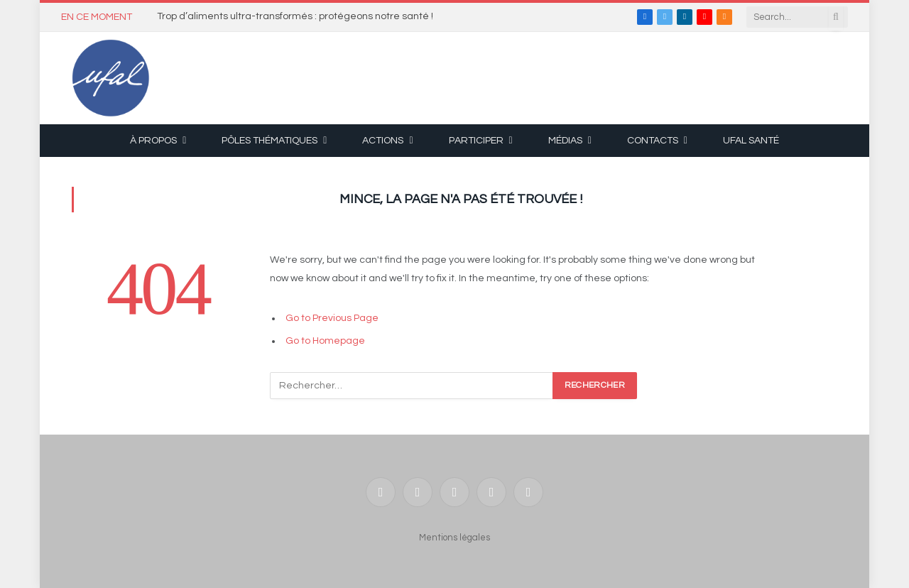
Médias (565, 141)
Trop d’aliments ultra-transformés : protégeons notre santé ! (295, 16)
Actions (383, 141)
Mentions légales (454, 538)
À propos (153, 141)
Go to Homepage (325, 341)
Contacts (653, 141)
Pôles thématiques (270, 141)
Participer (476, 141)
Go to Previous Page (332, 318)
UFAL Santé (751, 141)
